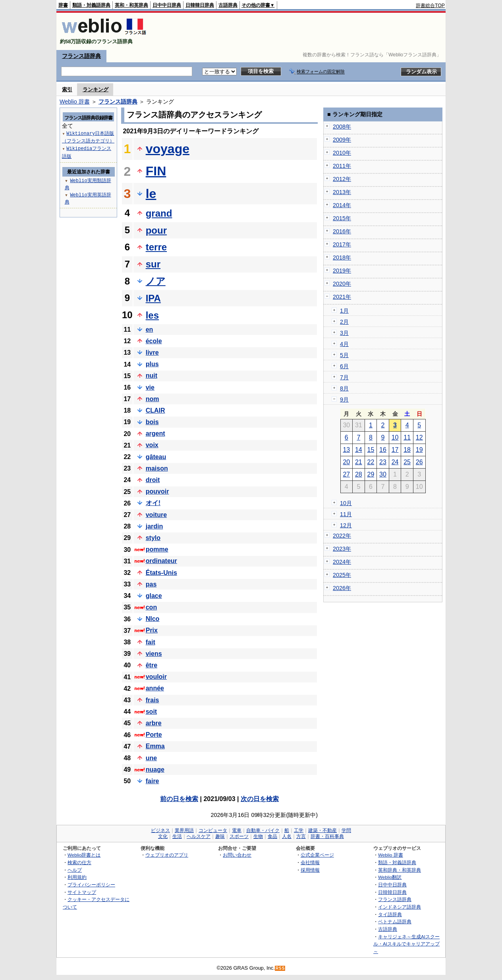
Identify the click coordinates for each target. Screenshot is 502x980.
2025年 (342, 575)
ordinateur (161, 561)
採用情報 (310, 870)
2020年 (342, 284)
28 (359, 474)
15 (371, 450)
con (151, 607)
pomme (157, 549)
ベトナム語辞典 (395, 921)
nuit (152, 376)
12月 (346, 525)
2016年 (342, 231)
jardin (154, 526)
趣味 (220, 836)
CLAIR (155, 410)
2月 (344, 322)
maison (157, 468)
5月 (344, 355)
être (152, 665)
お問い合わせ (237, 855)
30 (383, 474)
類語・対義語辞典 (91, 5)
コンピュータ (213, 830)
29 (371, 474)
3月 (344, 333)
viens (154, 654)
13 (346, 450)
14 (359, 450)
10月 (346, 503)
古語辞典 (228, 5)
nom (153, 399)
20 (346, 462)
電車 (237, 830)
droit (153, 480)
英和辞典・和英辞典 (400, 870)
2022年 (342, 536)
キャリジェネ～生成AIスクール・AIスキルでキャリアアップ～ (406, 944)
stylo (153, 538)
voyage (168, 149)
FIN (156, 171)
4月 (344, 344)
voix (152, 445)
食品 (272, 836)
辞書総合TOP (430, 6)
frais (153, 700)
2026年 (342, 588)
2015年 (342, 218)
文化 (163, 836)
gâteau (156, 457)
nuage (155, 770)
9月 (344, 400)
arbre (154, 723)
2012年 (342, 179)
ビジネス (160, 830)
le (151, 194)
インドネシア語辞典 (400, 907)
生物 (258, 836)
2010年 (342, 153)
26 (419, 462)
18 (407, 450)
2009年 (342, 140)
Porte (154, 735)
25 (407, 462)
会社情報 (310, 862)
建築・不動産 (322, 830)
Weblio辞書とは (84, 855)
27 (346, 474)
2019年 (342, 271)
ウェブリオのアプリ (167, 855)
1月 (344, 311)
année (155, 688)
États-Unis (161, 573)
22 (371, 462)
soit (151, 712)
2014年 (342, 205)
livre (152, 353)
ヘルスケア (199, 836)
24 (395, 462)
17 (395, 450)
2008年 (342, 127)
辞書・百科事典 (327, 836)
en (150, 330)
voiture (156, 515)
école (154, 341)
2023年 (342, 549)
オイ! (153, 503)
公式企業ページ (317, 855)
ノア (156, 281)
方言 (301, 836)
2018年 (342, 257)
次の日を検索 (260, 799)
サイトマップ (82, 892)
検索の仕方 (79, 862)
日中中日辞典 (167, 5)
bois (152, 422)
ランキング (96, 89)
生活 (177, 836)
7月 (344, 377)
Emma (155, 746)
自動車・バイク (263, 830)
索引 (67, 89)
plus (152, 364)
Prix (152, 630)
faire (153, 781)
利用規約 (77, 877)
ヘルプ (75, 870)
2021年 (342, 297)
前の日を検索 (179, 799)
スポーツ (239, 836)
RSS (280, 968)
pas (151, 584)
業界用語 (184, 830)
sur (153, 264)
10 (395, 437)
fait (151, 642)
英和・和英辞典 (131, 5)
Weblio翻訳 (390, 877)
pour (156, 230)
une (151, 758)
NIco (153, 619)
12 (419, 437)
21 (359, 462)
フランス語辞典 (81, 56)
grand (159, 213)
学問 (346, 830)
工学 (299, 830)
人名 (287, 836)
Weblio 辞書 (75, 102)
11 (407, 437)
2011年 (342, 166)
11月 (346, 514)
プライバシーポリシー (91, 885)
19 (419, 450)
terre (156, 247)
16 (383, 450)
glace (154, 596)
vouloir (156, 677)
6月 (344, 366)
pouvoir (157, 491)
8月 (344, 388)
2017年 (342, 244)
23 (383, 462)
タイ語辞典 (390, 914)
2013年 (342, 192)
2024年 (342, 562)
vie (150, 387)
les (152, 315)
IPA (153, 298)
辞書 (63, 5)
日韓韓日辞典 (200, 5)
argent (155, 433)
